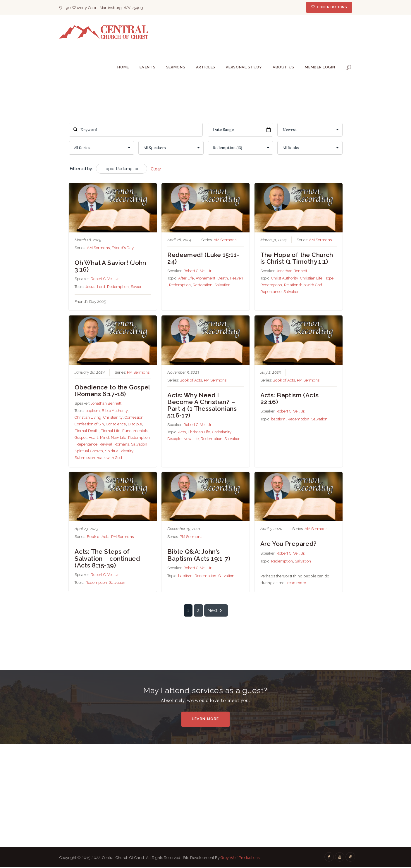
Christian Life (311, 278)
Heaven (237, 278)
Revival (106, 444)
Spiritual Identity (119, 451)
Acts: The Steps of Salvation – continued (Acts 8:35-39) (107, 559)
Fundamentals (135, 431)
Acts (182, 432)
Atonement (205, 278)
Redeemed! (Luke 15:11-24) (203, 258)
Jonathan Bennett (292, 271)
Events (147, 67)
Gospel (81, 438)
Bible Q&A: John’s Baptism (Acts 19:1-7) (199, 555)
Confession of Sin (89, 424)
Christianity (113, 417)
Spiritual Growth (89, 451)
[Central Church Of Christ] (205, 793)
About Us (283, 67)
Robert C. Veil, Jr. (105, 279)
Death (223, 278)
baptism (93, 411)
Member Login (320, 67)
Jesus (90, 287)
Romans (122, 444)
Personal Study (244, 67)
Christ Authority (284, 278)
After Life (186, 278)
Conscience (116, 424)
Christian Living (88, 417)
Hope (329, 278)
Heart (93, 438)
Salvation (222, 285)
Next (216, 610)
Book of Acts (191, 380)
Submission (85, 458)
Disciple (135, 424)
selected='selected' (240, 148)
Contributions (332, 7)
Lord (101, 287)
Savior (136, 287)
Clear (156, 169)
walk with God (110, 458)
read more (296, 583)
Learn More (205, 719)
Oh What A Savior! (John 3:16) (110, 266)
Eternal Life (110, 431)
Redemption (118, 287)
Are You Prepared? (288, 544)
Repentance (271, 292)
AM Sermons (98, 248)
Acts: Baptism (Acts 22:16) (289, 398)
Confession (134, 417)
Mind (104, 438)
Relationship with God (303, 285)
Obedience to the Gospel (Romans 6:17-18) (112, 391)
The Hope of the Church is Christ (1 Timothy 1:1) (296, 258)
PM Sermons (138, 372)
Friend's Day (123, 248)
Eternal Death (87, 431)
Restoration (203, 285)
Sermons (176, 67)
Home (123, 67)
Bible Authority (115, 411)
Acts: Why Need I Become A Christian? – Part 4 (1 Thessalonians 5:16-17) (202, 405)
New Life (118, 438)
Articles (206, 67)
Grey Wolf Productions (240, 858)
